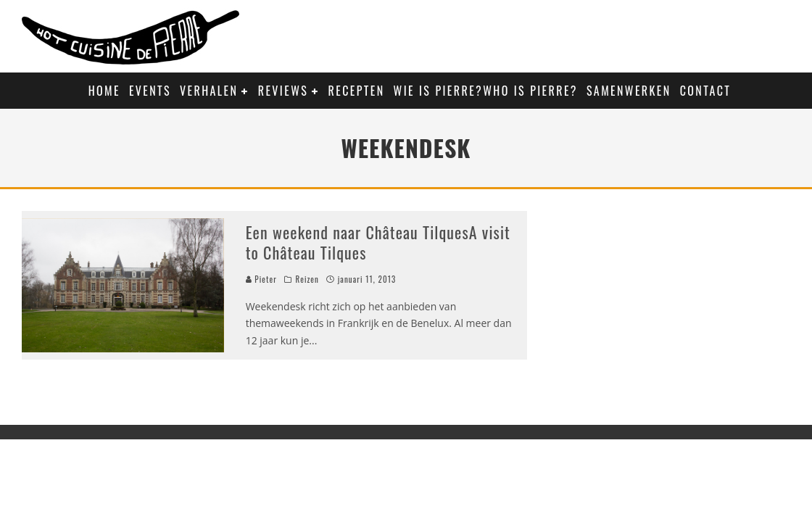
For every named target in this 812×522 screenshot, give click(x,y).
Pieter (261, 279)
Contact (706, 91)
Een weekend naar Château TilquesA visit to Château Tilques (378, 243)
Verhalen (209, 91)
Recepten (357, 91)
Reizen (307, 279)
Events (150, 91)
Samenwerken (629, 91)
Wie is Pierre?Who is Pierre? (486, 91)
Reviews (283, 91)
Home (104, 91)
